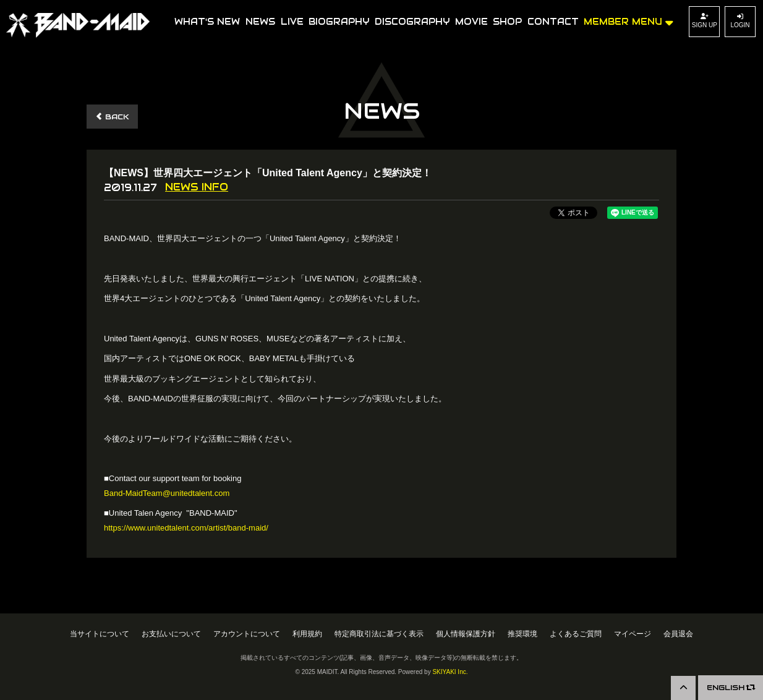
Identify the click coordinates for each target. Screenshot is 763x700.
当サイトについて (100, 634)
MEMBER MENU (629, 21)
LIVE (292, 22)
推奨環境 (522, 634)
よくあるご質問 (576, 634)
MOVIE (471, 22)
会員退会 (678, 634)
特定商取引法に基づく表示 (379, 634)
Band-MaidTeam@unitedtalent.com (167, 493)
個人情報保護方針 (466, 634)
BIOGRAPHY (339, 22)
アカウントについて (247, 634)
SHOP (507, 22)
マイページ (633, 634)
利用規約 (307, 634)
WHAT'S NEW (207, 22)
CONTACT (553, 22)
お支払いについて (171, 634)
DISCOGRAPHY (412, 22)
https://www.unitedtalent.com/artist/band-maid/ (186, 528)
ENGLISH (731, 687)
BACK (112, 117)
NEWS (260, 22)
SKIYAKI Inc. (450, 672)
